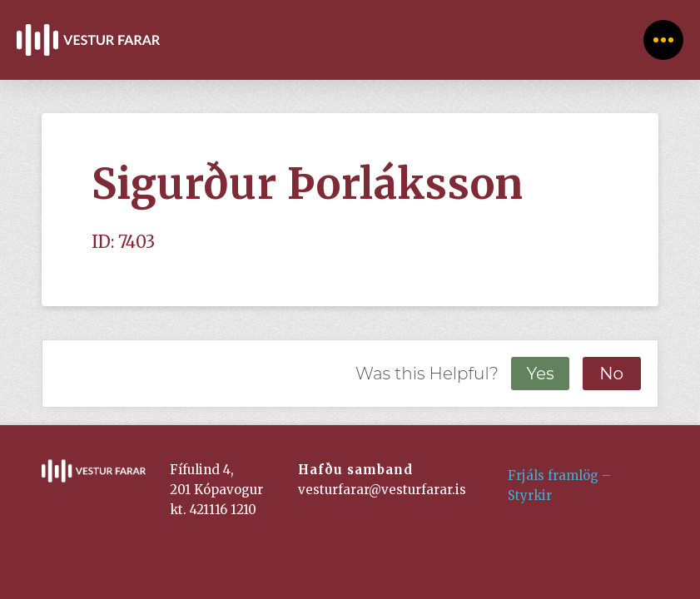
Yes (540, 374)
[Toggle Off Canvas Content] (663, 40)
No (611, 374)
